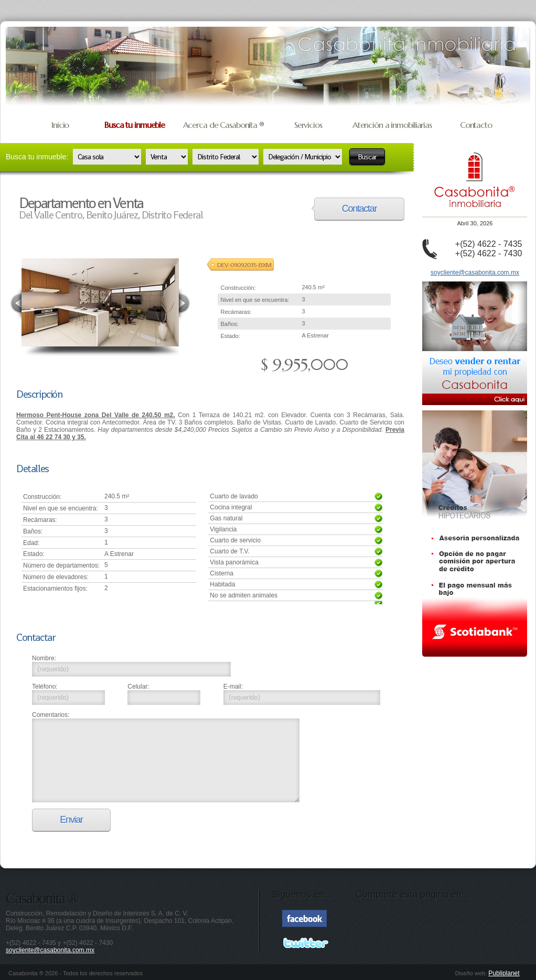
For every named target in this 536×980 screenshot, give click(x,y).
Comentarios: (51, 715)
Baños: (229, 324)
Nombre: (44, 658)
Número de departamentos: (61, 565)
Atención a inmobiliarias (392, 125)
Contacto (476, 125)
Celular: (138, 687)
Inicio (60, 125)
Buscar (367, 157)
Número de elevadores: (56, 577)
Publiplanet (504, 973)
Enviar (71, 820)
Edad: (31, 543)
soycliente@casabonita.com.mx (475, 273)
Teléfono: (45, 687)
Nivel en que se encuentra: (255, 300)
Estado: (230, 336)
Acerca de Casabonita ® (223, 125)
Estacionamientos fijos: (55, 589)
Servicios (308, 125)
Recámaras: (236, 312)
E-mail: (233, 687)
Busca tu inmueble (135, 125)
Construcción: (238, 288)
